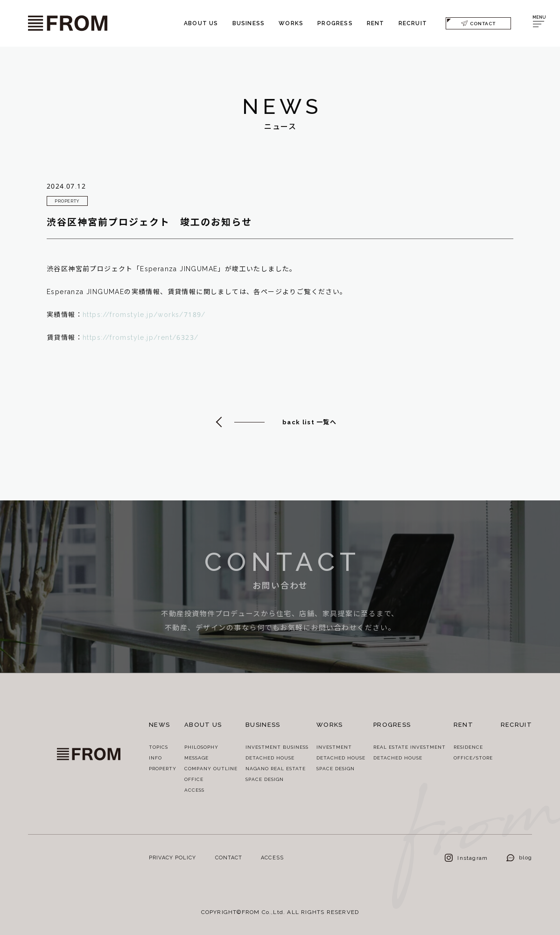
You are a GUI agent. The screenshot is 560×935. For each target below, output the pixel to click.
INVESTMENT (334, 747)
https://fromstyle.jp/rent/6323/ (140, 338)
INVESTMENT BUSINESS (277, 747)
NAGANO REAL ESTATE (276, 768)
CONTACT (478, 23)
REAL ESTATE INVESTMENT (409, 747)
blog (519, 857)
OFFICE (194, 779)
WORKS (291, 23)
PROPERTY (163, 768)
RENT (376, 23)
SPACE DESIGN (265, 779)
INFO (155, 758)
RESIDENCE (468, 747)
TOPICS (158, 747)
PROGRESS (335, 23)
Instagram (466, 858)
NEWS (159, 724)
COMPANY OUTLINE (211, 768)
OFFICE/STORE (473, 758)
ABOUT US (201, 23)
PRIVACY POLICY (172, 857)
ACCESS (194, 790)
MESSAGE (196, 758)
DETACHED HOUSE (270, 758)
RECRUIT (413, 23)
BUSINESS (249, 23)
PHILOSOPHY (201, 747)
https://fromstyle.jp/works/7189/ (144, 315)
